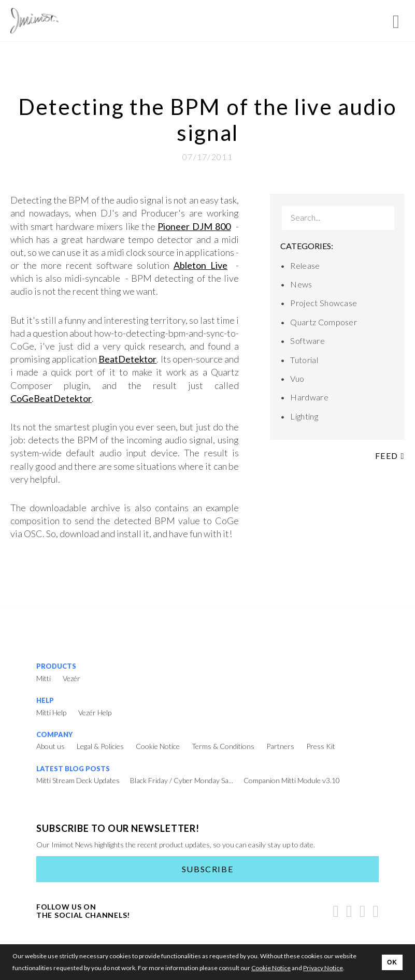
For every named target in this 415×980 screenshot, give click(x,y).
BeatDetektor (127, 359)
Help (45, 700)
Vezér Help (95, 712)
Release (305, 265)
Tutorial (304, 360)
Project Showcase (324, 303)
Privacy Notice (323, 968)
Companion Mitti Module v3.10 (292, 780)
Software (307, 341)
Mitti (44, 678)
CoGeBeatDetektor (51, 398)
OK (392, 962)
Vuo (297, 378)
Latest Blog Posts (73, 769)
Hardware (309, 397)
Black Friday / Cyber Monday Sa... (182, 780)
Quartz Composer (324, 322)
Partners (280, 746)
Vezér (71, 678)
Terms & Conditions (223, 746)
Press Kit (321, 746)
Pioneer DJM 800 (194, 226)
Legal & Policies (100, 746)
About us (51, 746)
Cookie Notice (158, 746)
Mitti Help (51, 712)
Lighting (304, 416)
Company (54, 734)
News (301, 284)
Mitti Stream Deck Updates (78, 780)
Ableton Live (201, 265)
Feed (390, 456)
